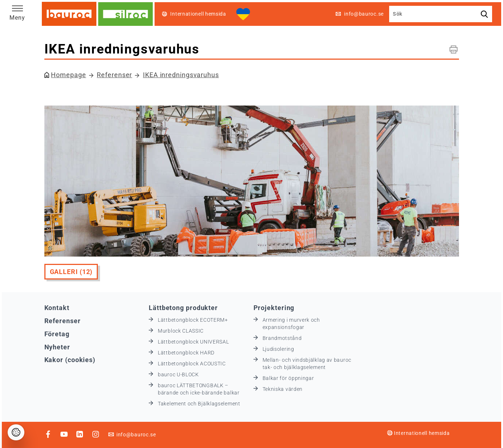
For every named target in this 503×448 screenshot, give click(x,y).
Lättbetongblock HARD (186, 353)
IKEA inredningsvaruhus (181, 75)
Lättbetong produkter (183, 308)
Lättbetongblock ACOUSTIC (192, 364)
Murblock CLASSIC (181, 331)
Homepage (68, 75)
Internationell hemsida (418, 433)
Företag (57, 334)
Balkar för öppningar (288, 378)
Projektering (274, 308)
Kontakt (57, 308)
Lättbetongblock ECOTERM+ (193, 320)
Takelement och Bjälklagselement (199, 404)
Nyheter (57, 347)
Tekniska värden (283, 389)
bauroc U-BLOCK (178, 374)
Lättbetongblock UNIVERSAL (193, 342)
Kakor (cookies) (70, 360)
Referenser (114, 75)
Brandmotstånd (282, 338)
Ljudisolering (278, 349)
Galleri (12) (71, 272)
